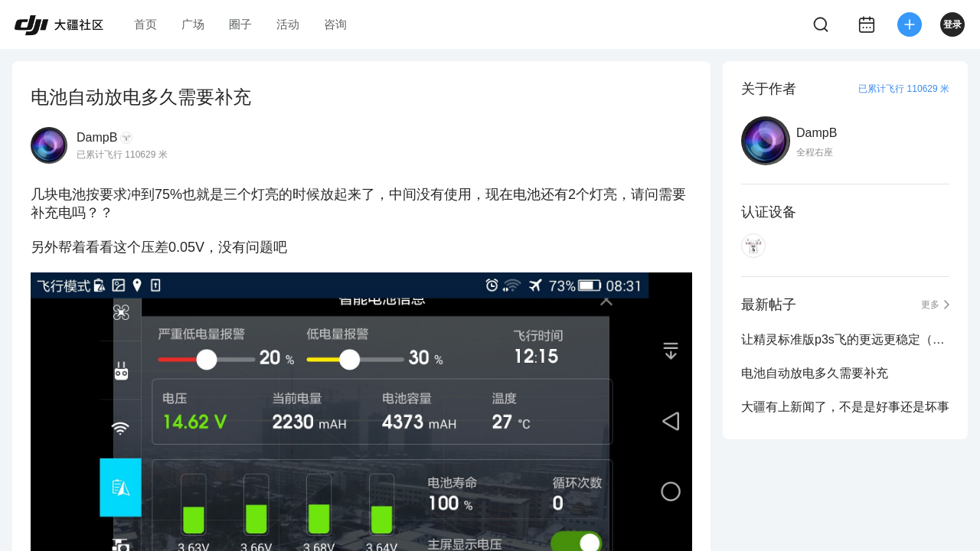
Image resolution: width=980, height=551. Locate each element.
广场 (193, 24)
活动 (288, 24)
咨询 (335, 24)
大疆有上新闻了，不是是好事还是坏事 (845, 407)
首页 (145, 24)
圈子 (240, 24)
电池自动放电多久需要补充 (815, 373)
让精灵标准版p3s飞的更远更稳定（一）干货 (845, 339)
